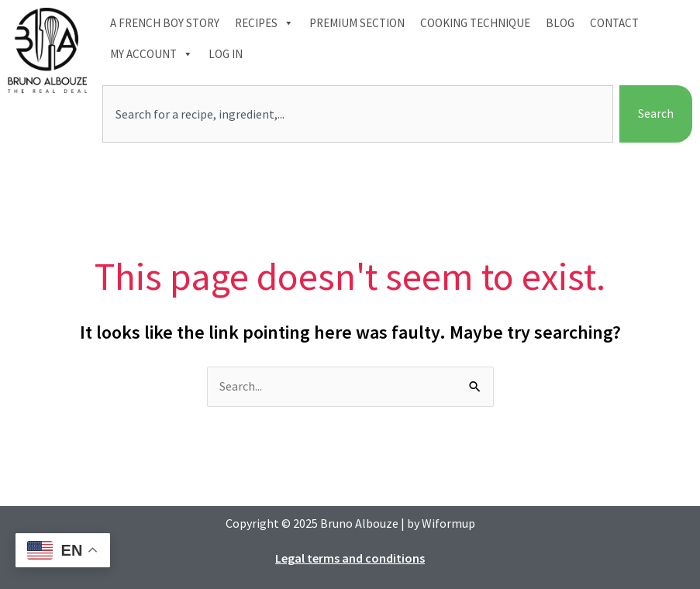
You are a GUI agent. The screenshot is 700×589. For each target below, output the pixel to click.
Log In (226, 54)
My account (152, 54)
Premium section (357, 23)
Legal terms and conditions (350, 558)
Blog (560, 23)
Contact (614, 23)
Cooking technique (475, 23)
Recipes (264, 23)
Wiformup (448, 523)
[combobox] (358, 114)
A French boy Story (165, 23)
